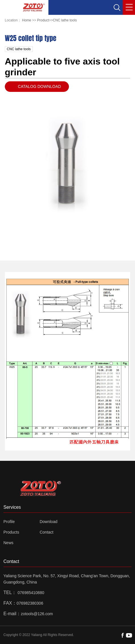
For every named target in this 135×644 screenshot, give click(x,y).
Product (43, 20)
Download (48, 522)
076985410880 (31, 593)
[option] (68, 163)
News (8, 543)
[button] (117, 7)
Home (27, 20)
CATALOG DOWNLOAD (39, 86)
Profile (9, 522)
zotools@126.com (37, 614)
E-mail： (12, 614)
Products (11, 532)
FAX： (10, 603)
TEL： (10, 592)
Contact (46, 532)
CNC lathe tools (65, 20)
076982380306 (30, 603)
